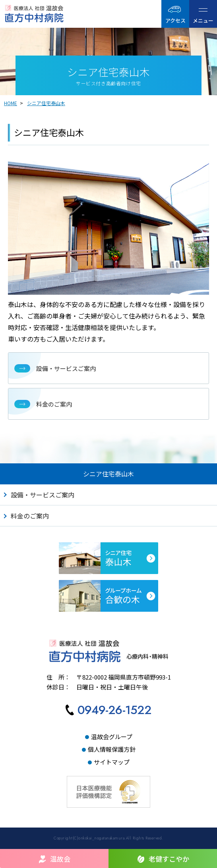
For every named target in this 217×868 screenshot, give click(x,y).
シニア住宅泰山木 (46, 103)
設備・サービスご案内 (43, 495)
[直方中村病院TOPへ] (108, 651)
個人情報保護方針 (112, 749)
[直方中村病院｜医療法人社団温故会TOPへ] (37, 14)
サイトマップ (112, 762)
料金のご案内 (30, 516)
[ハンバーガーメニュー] (203, 14)
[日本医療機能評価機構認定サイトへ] (108, 782)
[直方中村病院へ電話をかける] (108, 711)
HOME (11, 103)
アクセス (175, 20)
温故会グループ (112, 736)
